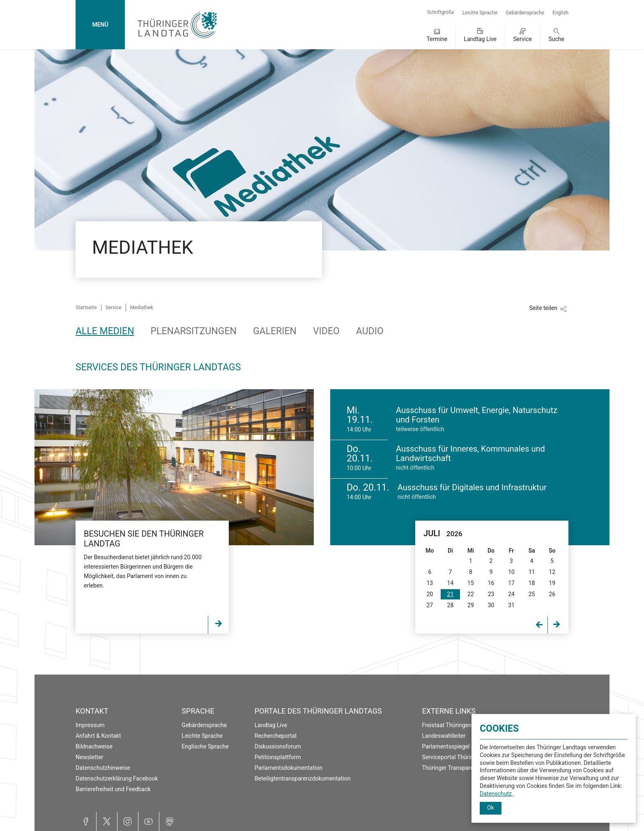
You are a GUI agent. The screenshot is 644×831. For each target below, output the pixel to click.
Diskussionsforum (278, 746)
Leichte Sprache (480, 13)
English (560, 13)
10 (511, 572)
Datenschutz (497, 794)
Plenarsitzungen (194, 331)
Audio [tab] (370, 331)
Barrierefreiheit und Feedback (113, 789)
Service (522, 39)
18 (532, 583)
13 (430, 583)
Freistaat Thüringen (447, 725)
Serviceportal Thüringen (453, 757)
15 (471, 583)
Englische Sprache (205, 746)
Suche (557, 39)
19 (552, 583)
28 (451, 605)
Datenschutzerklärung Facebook (117, 778)
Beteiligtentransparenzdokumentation (303, 778)
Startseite (86, 308)
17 (511, 583)
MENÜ (100, 25)
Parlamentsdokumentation (289, 768)
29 (471, 605)
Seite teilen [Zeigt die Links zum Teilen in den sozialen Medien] (543, 308)
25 (532, 594)
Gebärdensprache (525, 13)
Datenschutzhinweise (103, 768)
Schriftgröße (441, 12)
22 (471, 594)
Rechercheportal (276, 736)
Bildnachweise (94, 746)
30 (491, 605)
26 (552, 594)
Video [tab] (326, 331)
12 (552, 572)
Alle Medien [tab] (105, 331)
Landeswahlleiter (444, 736)
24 (511, 594)
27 (430, 605)
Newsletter (89, 757)
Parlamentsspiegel (446, 746)
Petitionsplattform (278, 757)
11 (532, 572)
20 (430, 594)
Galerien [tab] (275, 331)
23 (491, 594)
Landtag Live (480, 39)
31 (511, 605)
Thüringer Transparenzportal (459, 768)
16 (491, 583)
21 (451, 594)
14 (451, 583)
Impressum (90, 725)
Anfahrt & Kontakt (98, 736)
